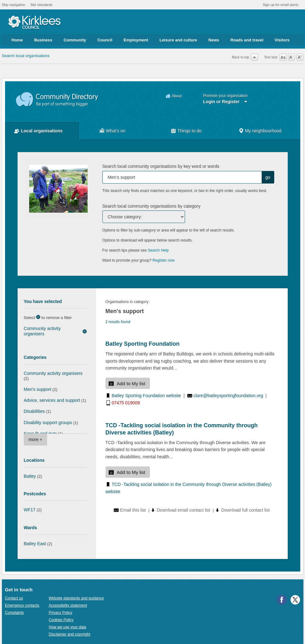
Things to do (189, 131)
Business (43, 40)
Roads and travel (247, 40)
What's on (116, 131)
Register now (164, 260)
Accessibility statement (68, 605)
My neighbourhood (263, 131)
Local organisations (42, 131)
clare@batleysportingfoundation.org (228, 396)
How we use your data (68, 627)
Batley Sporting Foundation (143, 344)
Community (75, 40)
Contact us (14, 598)
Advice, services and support (52, 400)
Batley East (35, 544)
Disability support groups (48, 423)
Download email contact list (183, 510)
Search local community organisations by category (152, 206)
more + (35, 439)
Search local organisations (26, 56)
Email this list (133, 510)
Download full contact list (245, 510)
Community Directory (57, 100)
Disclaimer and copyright (69, 634)
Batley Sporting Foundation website (147, 396)
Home (17, 40)
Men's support (38, 389)
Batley (30, 476)
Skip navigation (14, 5)
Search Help (158, 250)
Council (105, 40)
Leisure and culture (178, 40)
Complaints (14, 613)
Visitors (282, 40)
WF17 (30, 510)
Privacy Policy (60, 613)
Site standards (41, 5)
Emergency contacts (22, 605)
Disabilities (34, 411)
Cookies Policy (61, 620)
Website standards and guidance (76, 598)
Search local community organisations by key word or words (161, 166)
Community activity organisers (42, 331)
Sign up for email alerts (281, 5)
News (214, 40)
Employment (136, 40)
